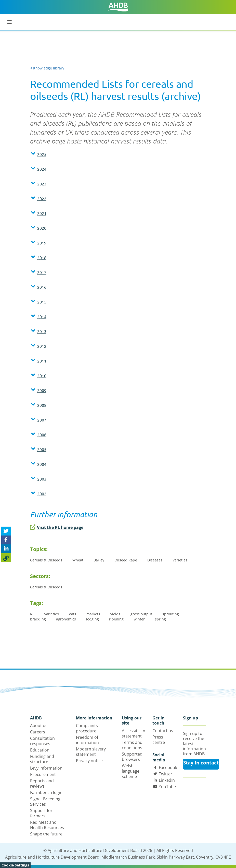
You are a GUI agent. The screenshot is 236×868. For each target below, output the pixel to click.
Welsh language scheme (131, 771)
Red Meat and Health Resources (47, 825)
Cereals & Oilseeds (46, 560)
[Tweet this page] (6, 531)
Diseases (155, 560)
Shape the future (46, 834)
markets (93, 614)
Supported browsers (132, 757)
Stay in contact (201, 763)
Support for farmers (41, 813)
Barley (99, 560)
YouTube (167, 787)
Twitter (166, 774)
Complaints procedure (87, 728)
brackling (38, 619)
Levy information (46, 768)
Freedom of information (87, 740)
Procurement (43, 774)
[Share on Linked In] (6, 549)
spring (160, 619)
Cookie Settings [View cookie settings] (15, 865)
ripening (116, 619)
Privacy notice (89, 761)
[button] (118, 154)
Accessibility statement (133, 733)
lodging (93, 619)
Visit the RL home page (57, 527)
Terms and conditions (132, 745)
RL (32, 614)
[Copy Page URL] (6, 558)
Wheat (78, 560)
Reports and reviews (42, 783)
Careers (38, 732)
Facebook (168, 768)
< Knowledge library (47, 68)
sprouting (171, 614)
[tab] (118, 155)
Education (40, 750)
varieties (52, 614)
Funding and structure (42, 759)
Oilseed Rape (126, 560)
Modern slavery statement (91, 752)
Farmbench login (46, 792)
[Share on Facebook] (6, 540)
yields (115, 614)
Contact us (163, 731)
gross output (141, 614)
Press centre (159, 740)
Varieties (180, 560)
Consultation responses (42, 741)
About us (39, 726)
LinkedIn (167, 780)
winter (139, 619)
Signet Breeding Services (45, 801)
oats (73, 614)
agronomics (66, 619)
